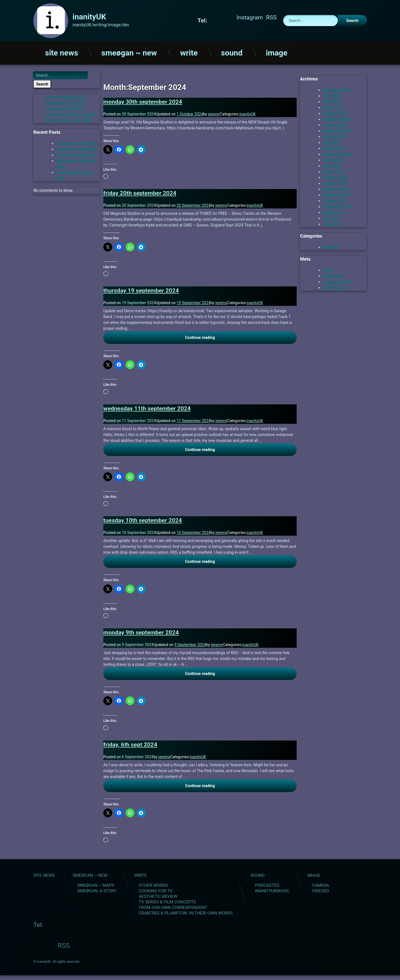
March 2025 (333, 106)
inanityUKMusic (272, 890)
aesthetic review (158, 895)
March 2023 (333, 159)
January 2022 (335, 182)
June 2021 (332, 223)
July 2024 (331, 141)
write (189, 52)
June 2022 (332, 165)
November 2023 (337, 153)
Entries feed (333, 275)
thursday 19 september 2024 (141, 289)
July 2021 (331, 217)
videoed (321, 890)
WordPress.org (336, 286)
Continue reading (225, 336)
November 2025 (337, 89)
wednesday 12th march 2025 (70, 114)
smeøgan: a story (97, 890)
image (277, 52)
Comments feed (337, 281)
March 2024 (333, 147)
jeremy (214, 113)
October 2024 (335, 124)
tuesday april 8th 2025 (65, 108)
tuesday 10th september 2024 (143, 520)
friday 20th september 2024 (140, 192)
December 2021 (337, 188)
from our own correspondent (173, 906)
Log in (328, 269)
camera (321, 884)
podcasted (267, 884)
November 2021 (337, 194)
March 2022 (333, 170)
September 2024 (337, 130)
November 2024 (337, 118)
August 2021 (334, 211)
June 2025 (332, 95)
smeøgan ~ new (129, 52)
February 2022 (335, 176)
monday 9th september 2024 (141, 632)
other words (153, 884)
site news (62, 52)
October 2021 (335, 200)
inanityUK (248, 113)
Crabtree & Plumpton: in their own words (186, 912)
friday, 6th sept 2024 (130, 744)
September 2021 (337, 205)
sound (232, 52)
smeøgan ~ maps (96, 884)
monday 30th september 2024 (143, 101)
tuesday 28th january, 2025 (69, 119)
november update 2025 (65, 96)
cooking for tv (156, 890)
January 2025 (335, 112)
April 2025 (332, 100)
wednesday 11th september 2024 (147, 407)
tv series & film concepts (167, 901)
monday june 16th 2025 (66, 102)
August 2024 (334, 135)
